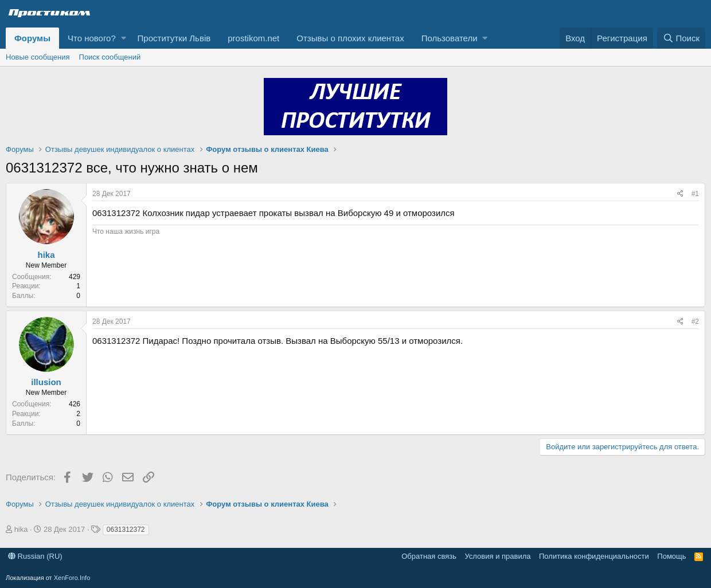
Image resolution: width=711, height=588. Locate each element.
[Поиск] (681, 38)
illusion (46, 382)
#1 (695, 194)
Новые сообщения (38, 57)
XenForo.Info (72, 578)
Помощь (671, 556)
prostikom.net (253, 38)
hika (46, 255)
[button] (124, 38)
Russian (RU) (35, 556)
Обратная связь (429, 556)
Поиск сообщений (110, 57)
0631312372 (126, 530)
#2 (695, 322)
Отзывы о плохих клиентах (350, 38)
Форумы (32, 38)
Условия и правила (497, 556)
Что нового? (92, 38)
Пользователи (450, 38)
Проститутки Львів (174, 38)
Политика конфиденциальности (594, 556)
